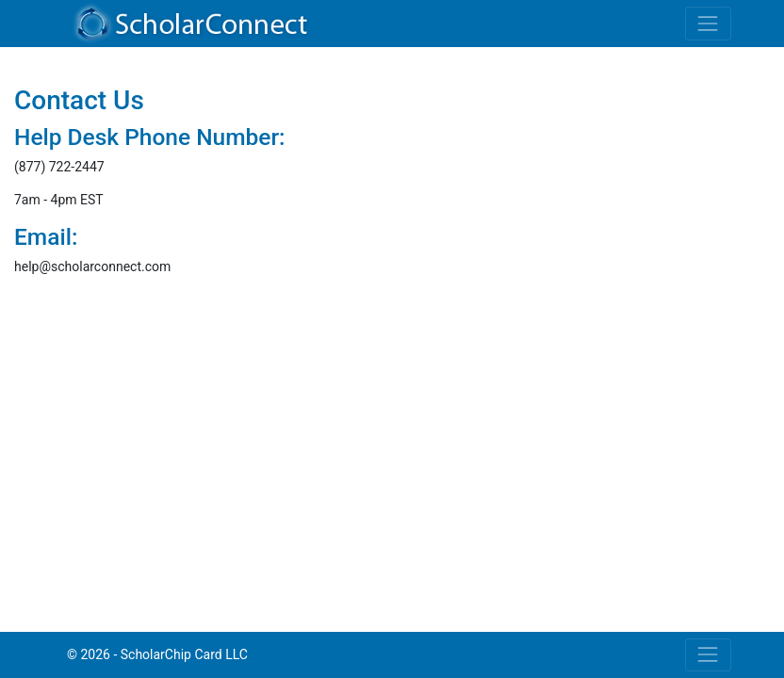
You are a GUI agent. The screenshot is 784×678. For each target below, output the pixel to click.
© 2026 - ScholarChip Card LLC (157, 654)
